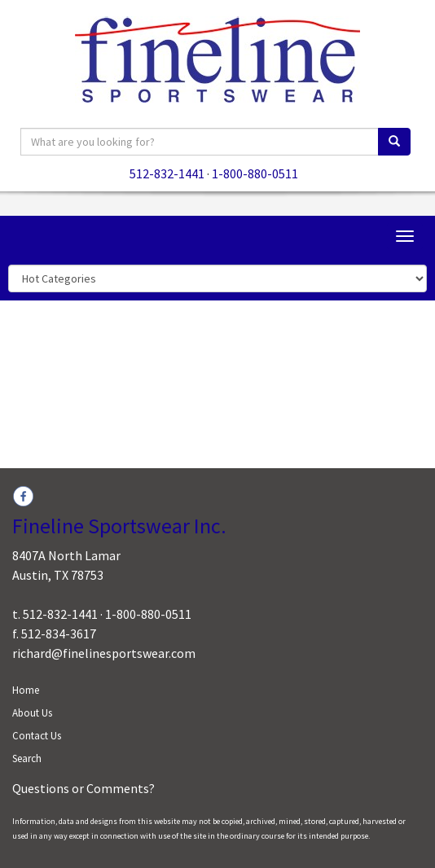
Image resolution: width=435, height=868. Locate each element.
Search (27, 758)
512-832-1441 (167, 173)
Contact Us (37, 736)
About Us (32, 713)
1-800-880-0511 (255, 173)
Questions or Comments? (83, 788)
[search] (394, 142)
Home (26, 690)
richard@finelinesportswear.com (104, 653)
